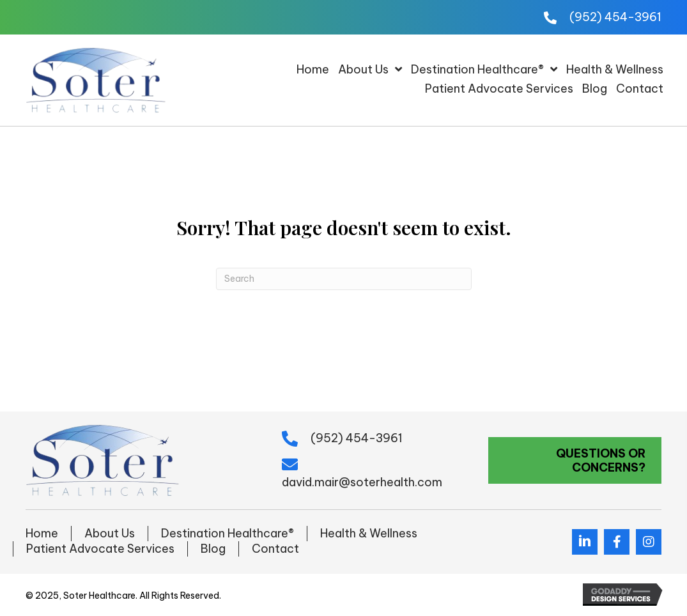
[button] (575, 460)
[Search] (344, 279)
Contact (275, 549)
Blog (213, 549)
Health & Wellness (369, 533)
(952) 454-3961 (615, 17)
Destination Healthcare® (228, 533)
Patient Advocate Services (100, 549)
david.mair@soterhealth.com (362, 482)
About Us (110, 533)
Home (42, 533)
